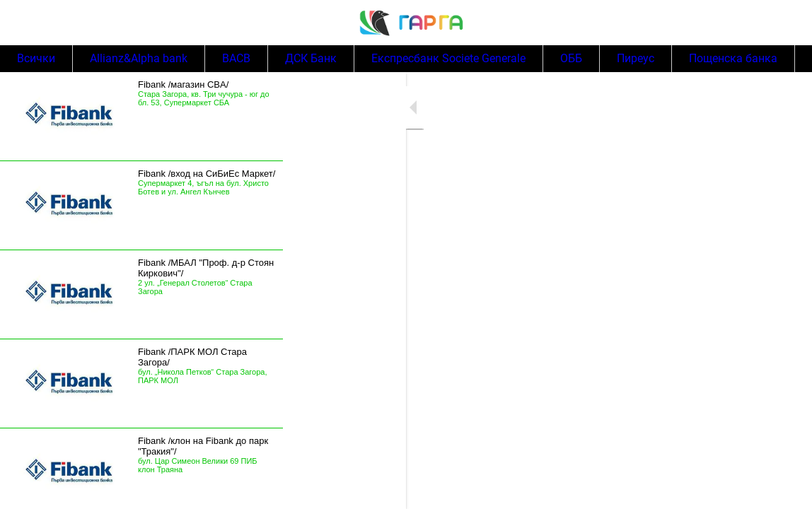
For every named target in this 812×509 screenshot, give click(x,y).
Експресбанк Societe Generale (448, 59)
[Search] (789, 23)
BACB (236, 59)
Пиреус (636, 59)
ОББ (571, 59)
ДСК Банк (311, 59)
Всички (36, 59)
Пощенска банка (733, 59)
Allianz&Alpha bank (139, 59)
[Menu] (23, 23)
